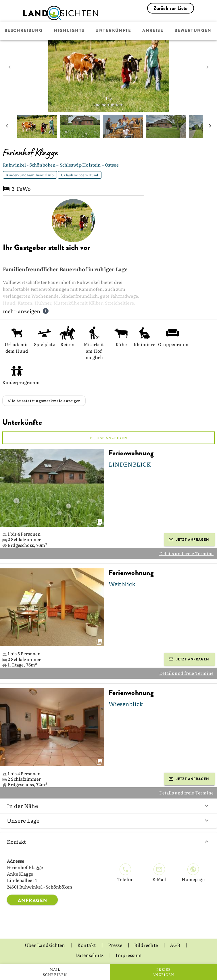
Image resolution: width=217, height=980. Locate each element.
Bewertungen (193, 31)
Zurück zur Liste (171, 8)
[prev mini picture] (7, 127)
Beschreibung (24, 31)
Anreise (153, 31)
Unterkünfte (113, 31)
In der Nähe (108, 806)
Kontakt (108, 841)
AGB (175, 945)
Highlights (69, 31)
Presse (116, 945)
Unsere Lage (108, 820)
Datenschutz (90, 955)
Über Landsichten (45, 945)
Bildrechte (146, 945)
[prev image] (9, 67)
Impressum (129, 955)
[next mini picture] (210, 127)
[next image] (208, 67)
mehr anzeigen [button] (26, 311)
